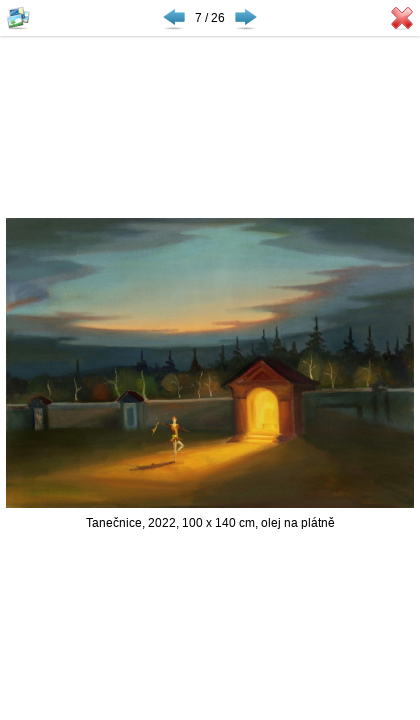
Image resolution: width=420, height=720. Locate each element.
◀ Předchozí (174, 18)
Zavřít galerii (402, 18)
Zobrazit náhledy (18, 18)
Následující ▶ (246, 18)
